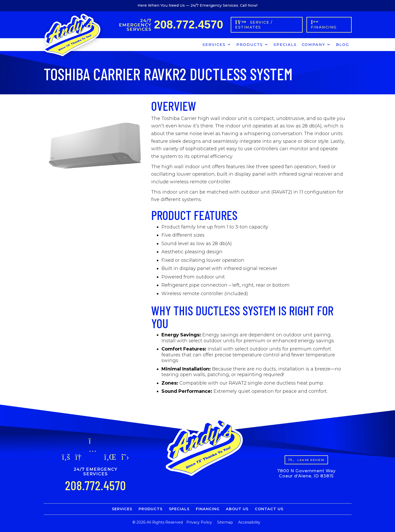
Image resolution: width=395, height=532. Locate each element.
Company (316, 44)
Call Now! (249, 5)
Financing (208, 509)
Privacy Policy (199, 522)
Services (217, 44)
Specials (285, 45)
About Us (237, 509)
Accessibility (249, 522)
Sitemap (225, 522)
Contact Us (269, 509)
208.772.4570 (189, 24)
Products (252, 44)
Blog (343, 45)
